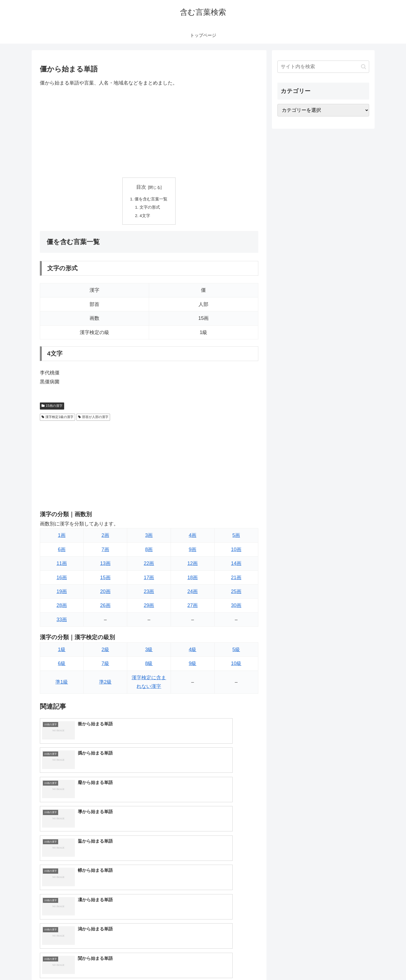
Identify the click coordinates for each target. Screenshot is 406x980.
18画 (192, 579)
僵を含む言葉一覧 (151, 199)
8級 (149, 665)
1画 (62, 537)
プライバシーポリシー (350, 963)
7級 (105, 665)
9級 (192, 665)
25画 (236, 593)
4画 (192, 537)
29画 (149, 607)
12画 (192, 565)
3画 (149, 537)
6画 (62, 551)
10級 (236, 665)
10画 (236, 551)
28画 (62, 607)
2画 (105, 537)
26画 (105, 607)
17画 (149, 579)
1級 (62, 651)
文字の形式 (150, 208)
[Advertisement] (149, 132)
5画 (236, 537)
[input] (323, 67)
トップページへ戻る (308, 963)
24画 (192, 593)
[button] (364, 67)
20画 (105, 593)
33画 (62, 621)
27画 (192, 607)
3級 (149, 651)
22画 (149, 565)
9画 (192, 551)
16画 (62, 579)
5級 (236, 651)
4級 (192, 651)
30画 (236, 607)
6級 (62, 665)
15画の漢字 (52, 408)
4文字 (145, 217)
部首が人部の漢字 (93, 419)
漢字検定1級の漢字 (57, 419)
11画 (62, 565)
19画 (62, 593)
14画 (236, 565)
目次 (141, 187)
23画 (149, 593)
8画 (149, 551)
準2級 (105, 684)
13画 (105, 565)
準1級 (62, 684)
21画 (236, 579)
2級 (105, 651)
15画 (105, 579)
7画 (105, 551)
